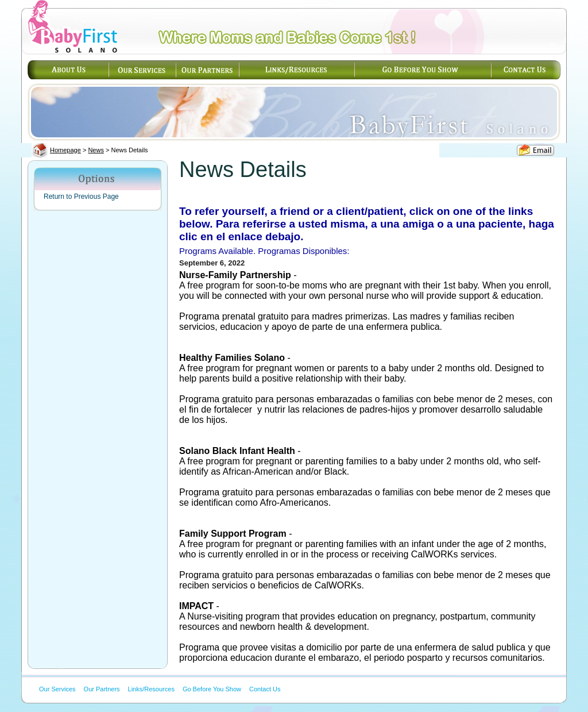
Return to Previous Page (81, 197)
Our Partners (102, 689)
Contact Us (265, 689)
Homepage (65, 150)
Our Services (57, 689)
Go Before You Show (212, 689)
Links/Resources (151, 689)
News (96, 150)
